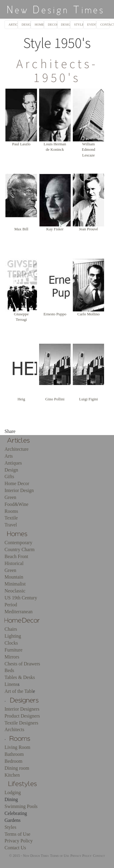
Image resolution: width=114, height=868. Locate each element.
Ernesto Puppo (55, 314)
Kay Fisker (55, 229)
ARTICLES (13, 25)
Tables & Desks (20, 677)
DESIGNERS (26, 25)
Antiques (13, 463)
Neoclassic (15, 591)
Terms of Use (17, 834)
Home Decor (17, 483)
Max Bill (22, 229)
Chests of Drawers (22, 664)
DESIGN (66, 25)
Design (11, 470)
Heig (21, 399)
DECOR (52, 25)
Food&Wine (16, 504)
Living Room (17, 747)
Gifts (9, 477)
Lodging (13, 792)
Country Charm (20, 549)
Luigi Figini (88, 399)
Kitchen (12, 775)
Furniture (14, 650)
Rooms (11, 511)
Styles (10, 827)
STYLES (79, 25)
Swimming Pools (21, 806)
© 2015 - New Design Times (29, 856)
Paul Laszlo (21, 144)
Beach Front (16, 556)
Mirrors (12, 657)
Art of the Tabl (19, 691)
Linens (11, 684)
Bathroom (14, 754)
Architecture (17, 449)
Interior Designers (22, 709)
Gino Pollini (55, 399)
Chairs (11, 629)
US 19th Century (21, 598)
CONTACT (105, 25)
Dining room (17, 768)
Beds (9, 670)
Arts (9, 456)
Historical (14, 563)
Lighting (13, 636)
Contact (99, 856)
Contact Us (15, 848)
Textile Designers (21, 723)
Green (10, 497)
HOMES (39, 25)
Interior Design (19, 490)
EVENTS (92, 25)
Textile (11, 518)
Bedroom (14, 761)
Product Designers (22, 716)
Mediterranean (18, 612)
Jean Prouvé (89, 229)
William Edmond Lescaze (88, 150)
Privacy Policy (19, 841)
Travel (11, 525)
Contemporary (18, 543)
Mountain (14, 577)
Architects (14, 729)
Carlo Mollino (88, 314)
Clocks (11, 643)
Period (11, 605)
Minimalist (15, 584)
